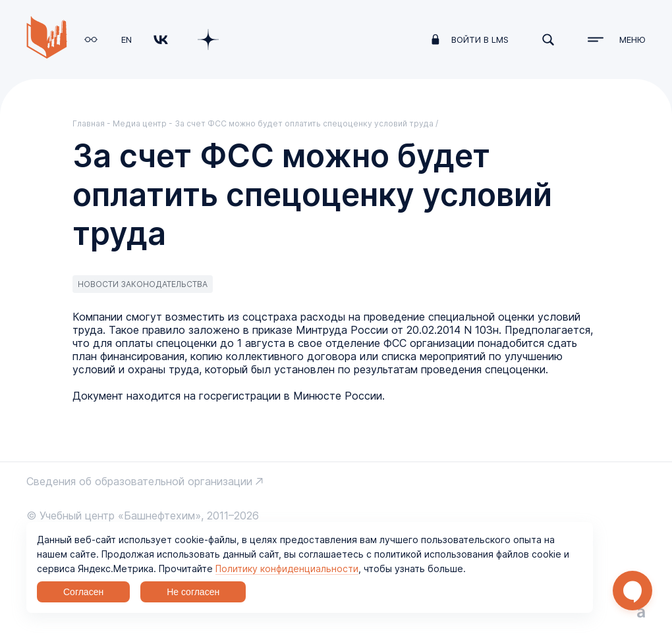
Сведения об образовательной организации (139, 481)
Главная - (93, 123)
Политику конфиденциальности (287, 568)
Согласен (83, 592)
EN (126, 40)
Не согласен (193, 592)
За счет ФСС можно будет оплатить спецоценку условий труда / (306, 123)
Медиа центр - (144, 123)
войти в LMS (480, 40)
